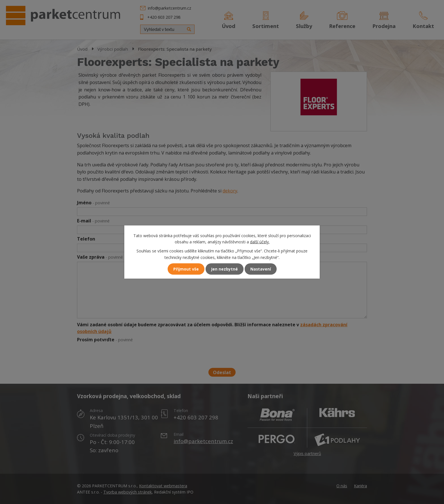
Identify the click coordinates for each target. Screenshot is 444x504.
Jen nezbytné (224, 269)
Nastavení (261, 269)
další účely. (260, 242)
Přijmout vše (186, 269)
